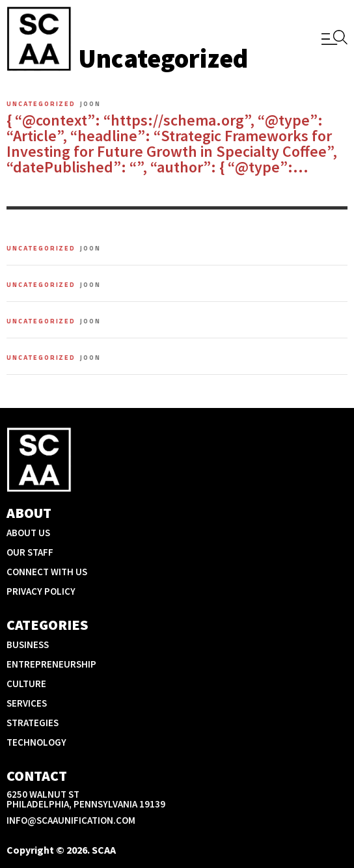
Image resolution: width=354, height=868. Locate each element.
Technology (36, 742)
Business (28, 644)
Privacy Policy (41, 591)
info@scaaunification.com (71, 820)
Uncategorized (41, 104)
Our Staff (30, 552)
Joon (90, 104)
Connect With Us (47, 572)
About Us (28, 533)
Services (27, 703)
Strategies (33, 723)
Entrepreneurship (51, 664)
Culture (26, 684)
